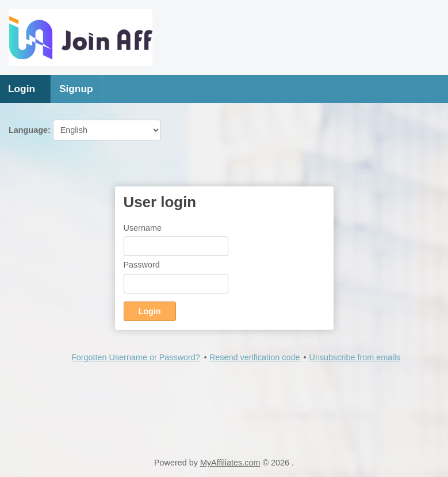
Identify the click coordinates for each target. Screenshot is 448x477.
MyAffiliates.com (230, 463)
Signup (76, 89)
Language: (85, 130)
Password (142, 265)
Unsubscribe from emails (354, 357)
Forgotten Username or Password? (136, 357)
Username (143, 228)
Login (22, 89)
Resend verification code (255, 357)
